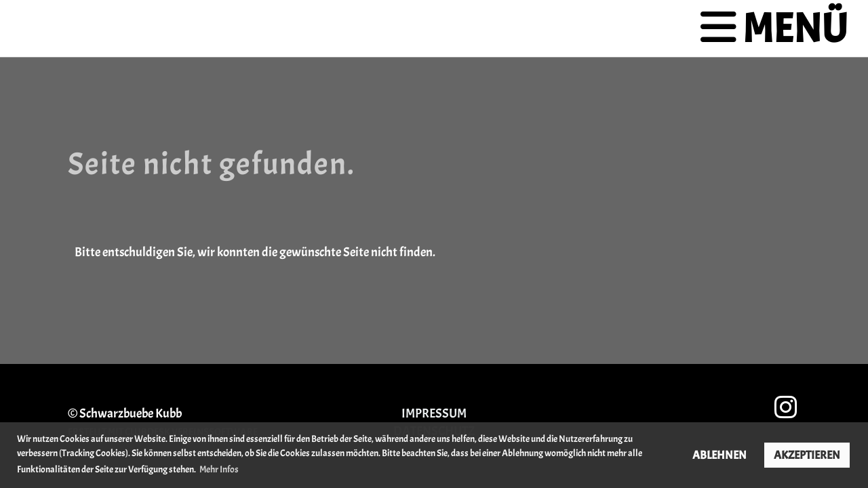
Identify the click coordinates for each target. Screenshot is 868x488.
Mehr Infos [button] (219, 469)
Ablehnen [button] (719, 455)
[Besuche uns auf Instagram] (786, 409)
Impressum (434, 413)
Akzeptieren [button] (807, 455)
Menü (774, 28)
